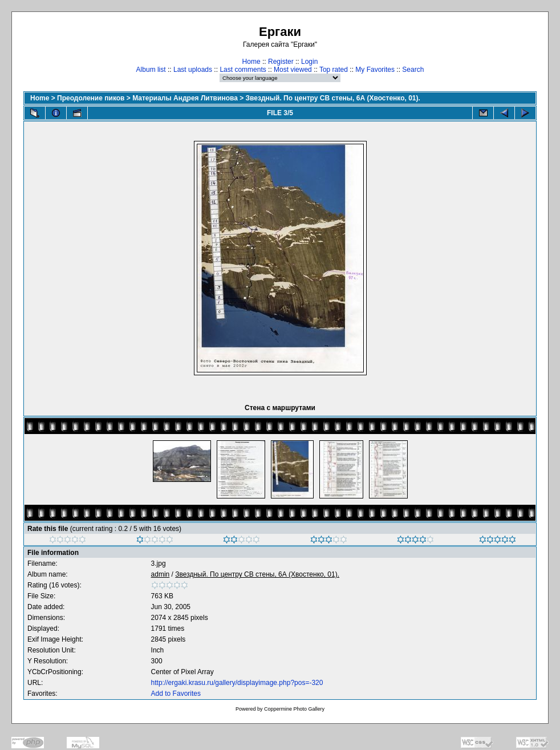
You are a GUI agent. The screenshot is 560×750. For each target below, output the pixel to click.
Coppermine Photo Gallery (294, 709)
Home (251, 62)
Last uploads (193, 70)
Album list (151, 70)
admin (161, 574)
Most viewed (293, 70)
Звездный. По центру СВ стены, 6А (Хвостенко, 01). (333, 98)
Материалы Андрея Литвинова (185, 98)
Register (281, 62)
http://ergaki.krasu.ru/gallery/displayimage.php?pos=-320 (237, 683)
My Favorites (375, 70)
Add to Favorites (176, 694)
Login (309, 62)
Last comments (243, 70)
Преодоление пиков (91, 98)
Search (413, 70)
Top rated (334, 70)
